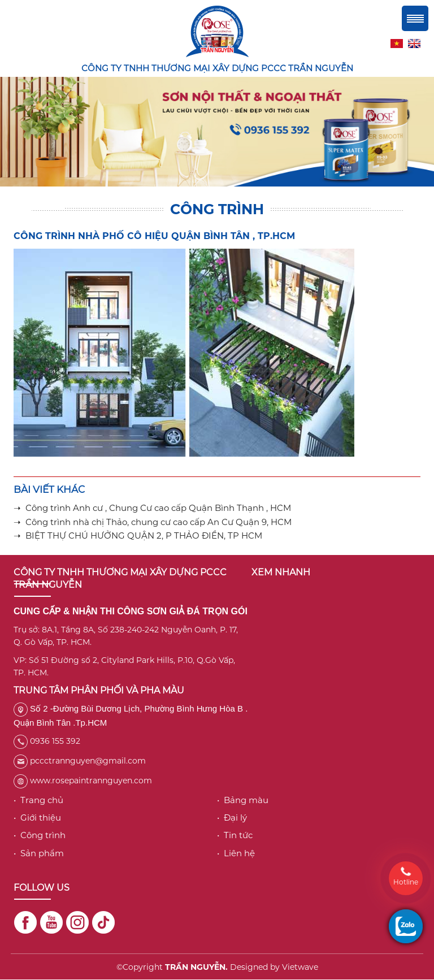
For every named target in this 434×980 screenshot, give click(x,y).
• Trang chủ (38, 800)
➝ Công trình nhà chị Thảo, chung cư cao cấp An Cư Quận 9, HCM (153, 522)
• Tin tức (235, 835)
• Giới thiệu (37, 818)
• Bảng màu (243, 800)
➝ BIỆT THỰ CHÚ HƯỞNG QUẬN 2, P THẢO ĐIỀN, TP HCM (138, 535)
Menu (415, 18)
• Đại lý (232, 818)
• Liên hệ (236, 853)
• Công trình (40, 835)
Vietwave (300, 967)
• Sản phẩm (39, 853)
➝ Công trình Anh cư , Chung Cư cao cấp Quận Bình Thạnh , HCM (152, 508)
